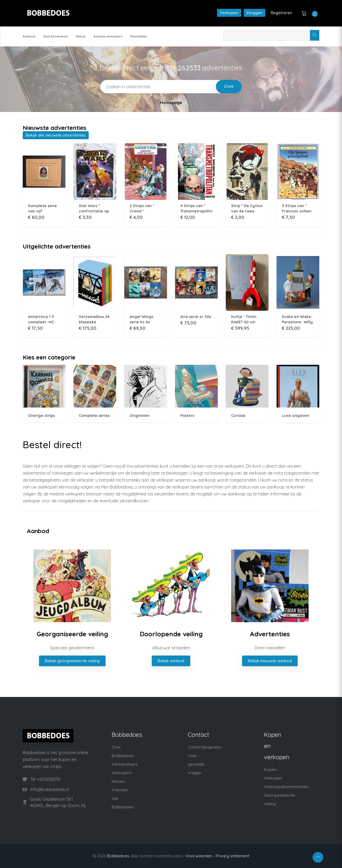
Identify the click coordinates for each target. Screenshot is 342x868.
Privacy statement (232, 856)
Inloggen (254, 13)
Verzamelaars (125, 764)
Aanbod (29, 36)
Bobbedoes (118, 856)
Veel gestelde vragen (196, 764)
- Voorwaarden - (199, 856)
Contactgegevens (205, 747)
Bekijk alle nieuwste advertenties (56, 135)
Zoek (229, 86)
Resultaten (139, 36)
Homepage (171, 102)
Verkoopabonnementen (286, 787)
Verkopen (229, 13)
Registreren (281, 13)
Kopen (270, 770)
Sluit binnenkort (56, 36)
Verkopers (122, 773)
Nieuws (118, 781)
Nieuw (81, 36)
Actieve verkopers (108, 36)
